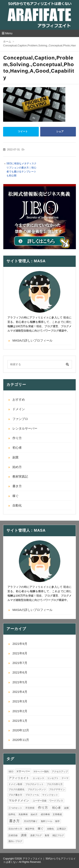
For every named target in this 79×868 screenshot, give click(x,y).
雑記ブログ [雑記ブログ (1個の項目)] (58, 835)
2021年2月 (20, 711)
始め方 (17, 467)
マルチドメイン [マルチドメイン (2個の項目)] (19, 801)
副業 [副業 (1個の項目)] (67, 808)
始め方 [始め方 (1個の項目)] (34, 814)
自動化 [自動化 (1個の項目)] (50, 829)
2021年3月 (20, 701)
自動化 (17, 505)
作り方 (17, 438)
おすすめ (19, 399)
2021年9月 (20, 644)
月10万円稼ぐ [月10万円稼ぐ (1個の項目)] (31, 821)
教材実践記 (20, 476)
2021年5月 (20, 682)
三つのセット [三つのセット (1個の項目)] (15, 808)
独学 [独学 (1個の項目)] (57, 821)
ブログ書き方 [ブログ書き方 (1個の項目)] (15, 795)
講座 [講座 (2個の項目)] (24, 835)
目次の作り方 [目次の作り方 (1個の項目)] (15, 829)
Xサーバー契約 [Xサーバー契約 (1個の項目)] (41, 771)
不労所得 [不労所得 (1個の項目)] (30, 808)
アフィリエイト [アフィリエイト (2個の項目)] (19, 778)
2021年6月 (20, 672)
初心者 (17, 448)
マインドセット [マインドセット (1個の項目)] (50, 795)
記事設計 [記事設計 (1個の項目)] (62, 829)
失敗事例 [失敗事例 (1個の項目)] (23, 814)
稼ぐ (16, 496)
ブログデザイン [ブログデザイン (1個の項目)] (57, 789)
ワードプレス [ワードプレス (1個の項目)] (56, 801)
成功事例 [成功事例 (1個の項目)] (45, 814)
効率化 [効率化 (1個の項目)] (12, 814)
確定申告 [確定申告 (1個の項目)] (30, 829)
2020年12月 (21, 730)
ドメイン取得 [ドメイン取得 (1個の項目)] (15, 784)
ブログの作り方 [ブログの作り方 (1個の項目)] (55, 784)
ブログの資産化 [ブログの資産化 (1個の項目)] (16, 789)
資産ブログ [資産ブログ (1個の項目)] (36, 835)
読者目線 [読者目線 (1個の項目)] (13, 835)
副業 (16, 457)
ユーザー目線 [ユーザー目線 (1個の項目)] (40, 801)
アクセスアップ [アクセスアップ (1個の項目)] (60, 771)
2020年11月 (21, 740)
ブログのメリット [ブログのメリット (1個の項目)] (34, 784)
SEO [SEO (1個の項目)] (11, 771)
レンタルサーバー (25, 428)
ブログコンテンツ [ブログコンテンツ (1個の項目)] (37, 789)
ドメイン (19, 409)
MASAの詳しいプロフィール (32, 340)
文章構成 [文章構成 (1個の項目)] (57, 814)
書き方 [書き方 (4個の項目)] (14, 821)
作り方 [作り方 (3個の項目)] (43, 808)
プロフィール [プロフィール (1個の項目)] (32, 795)
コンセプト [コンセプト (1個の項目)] (53, 778)
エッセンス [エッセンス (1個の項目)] (38, 778)
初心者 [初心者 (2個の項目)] (56, 808)
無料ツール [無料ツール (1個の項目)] (47, 821)
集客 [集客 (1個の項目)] (47, 835)
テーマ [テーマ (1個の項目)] (65, 778)
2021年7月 (20, 663)
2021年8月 (20, 653)
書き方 (17, 486)
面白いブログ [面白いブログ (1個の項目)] (15, 841)
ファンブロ (20, 419)
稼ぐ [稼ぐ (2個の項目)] (41, 829)
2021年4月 (20, 692)
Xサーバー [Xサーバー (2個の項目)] (23, 771)
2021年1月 (20, 721)
